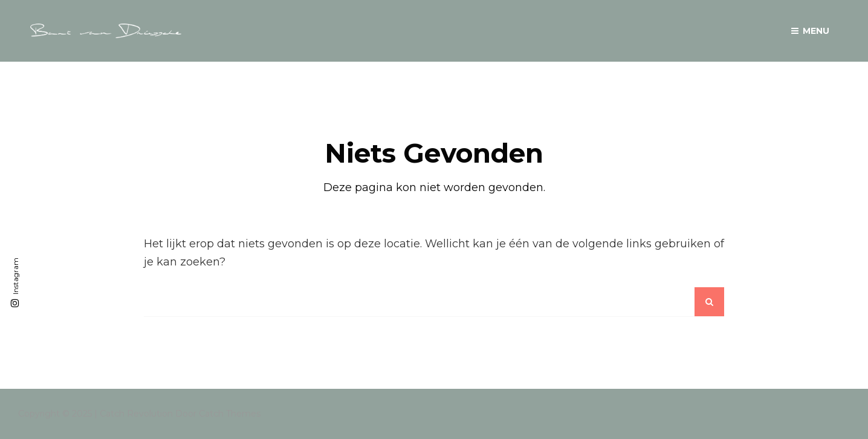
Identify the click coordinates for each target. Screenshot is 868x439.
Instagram (15, 276)
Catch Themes (230, 414)
